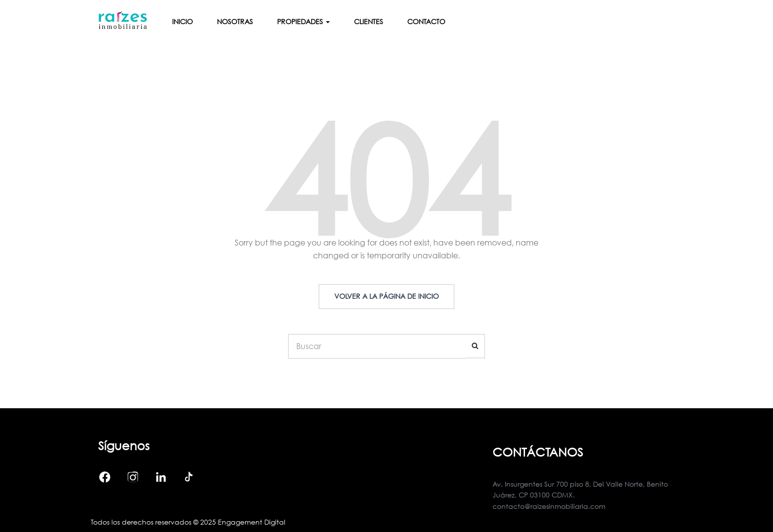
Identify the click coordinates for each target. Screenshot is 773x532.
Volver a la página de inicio (386, 296)
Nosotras (235, 21)
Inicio (182, 21)
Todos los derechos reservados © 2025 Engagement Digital (188, 522)
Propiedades (303, 21)
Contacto (426, 21)
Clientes (369, 21)
